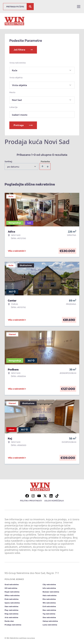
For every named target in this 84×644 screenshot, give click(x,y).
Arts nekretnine (11, 617)
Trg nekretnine (49, 614)
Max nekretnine (49, 610)
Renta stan (9, 621)
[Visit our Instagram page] (33, 496)
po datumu (13, 167)
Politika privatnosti (31, 501)
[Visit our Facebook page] (27, 496)
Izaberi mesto (20, 115)
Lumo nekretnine (50, 625)
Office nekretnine (12, 595)
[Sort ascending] (42, 166)
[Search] (30, 7)
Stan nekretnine (11, 606)
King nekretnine (11, 614)
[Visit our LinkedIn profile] (51, 496)
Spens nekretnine (12, 603)
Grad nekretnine (12, 584)
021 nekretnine (11, 588)
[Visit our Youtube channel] (39, 496)
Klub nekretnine (12, 599)
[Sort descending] (48, 166)
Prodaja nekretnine (13, 625)
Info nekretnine (49, 588)
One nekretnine (49, 617)
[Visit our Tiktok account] (57, 496)
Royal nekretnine (12, 592)
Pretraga (23, 125)
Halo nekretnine (50, 595)
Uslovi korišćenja (54, 501)
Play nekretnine (11, 610)
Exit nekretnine (49, 606)
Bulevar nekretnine (51, 592)
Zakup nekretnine (50, 621)
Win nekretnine (49, 603)
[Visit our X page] (45, 496)
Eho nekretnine (49, 599)
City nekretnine (49, 584)
